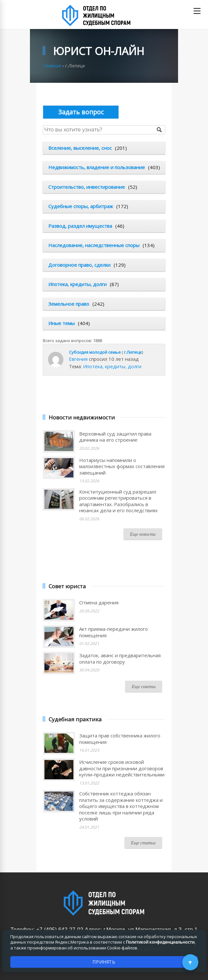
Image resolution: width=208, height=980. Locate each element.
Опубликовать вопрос (81, 112)
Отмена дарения (99, 602)
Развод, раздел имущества (80, 226)
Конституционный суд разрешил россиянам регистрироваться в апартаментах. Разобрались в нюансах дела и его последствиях (118, 501)
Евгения (78, 359)
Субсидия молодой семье (95, 352)
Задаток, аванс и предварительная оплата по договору (120, 658)
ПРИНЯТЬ (104, 962)
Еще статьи (143, 843)
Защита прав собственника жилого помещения (120, 739)
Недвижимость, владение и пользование (97, 167)
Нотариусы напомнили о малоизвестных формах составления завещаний (122, 466)
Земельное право (69, 304)
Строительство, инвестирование (87, 187)
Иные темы (61, 323)
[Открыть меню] (197, 11)
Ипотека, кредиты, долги (77, 284)
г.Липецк (133, 352)
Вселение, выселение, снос (80, 148)
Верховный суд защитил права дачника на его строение (115, 437)
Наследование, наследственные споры (94, 245)
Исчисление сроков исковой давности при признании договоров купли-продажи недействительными (122, 768)
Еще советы (144, 687)
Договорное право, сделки (79, 265)
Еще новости (143, 534)
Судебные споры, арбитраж (81, 206)
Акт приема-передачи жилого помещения (113, 632)
